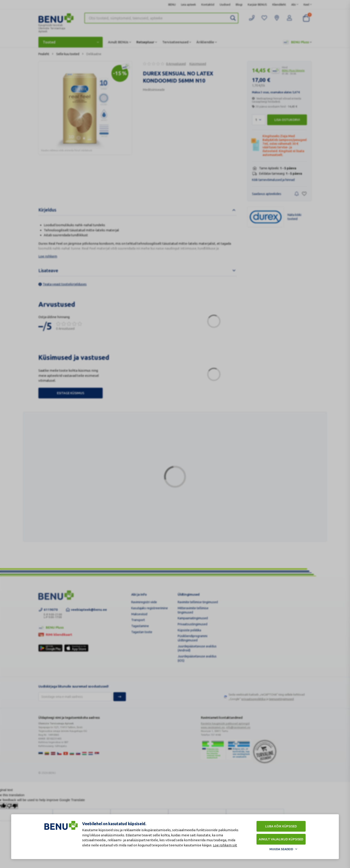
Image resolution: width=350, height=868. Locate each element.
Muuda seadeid (281, 849)
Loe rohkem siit (225, 845)
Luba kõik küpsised (281, 826)
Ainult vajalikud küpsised (281, 839)
